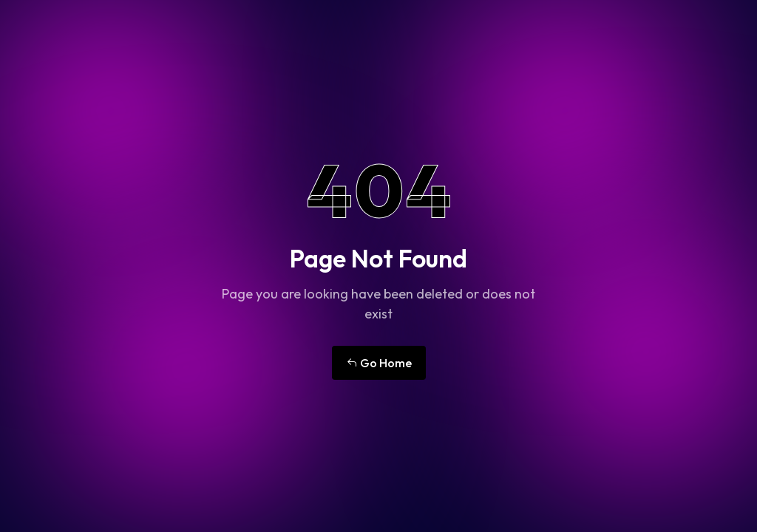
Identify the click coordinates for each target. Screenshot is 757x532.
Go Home (379, 363)
